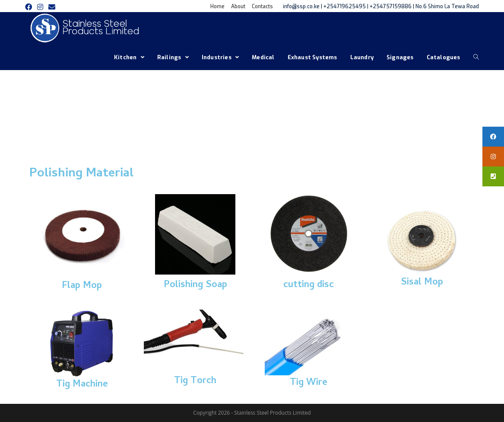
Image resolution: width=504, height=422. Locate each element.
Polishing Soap (195, 285)
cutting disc (309, 285)
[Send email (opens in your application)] (52, 7)
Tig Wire (309, 383)
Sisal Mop (422, 283)
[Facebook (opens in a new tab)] (30, 7)
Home (217, 6)
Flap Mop (82, 286)
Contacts (262, 6)
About (238, 6)
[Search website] (476, 57)
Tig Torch (195, 381)
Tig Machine (82, 385)
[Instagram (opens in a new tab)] (40, 7)
